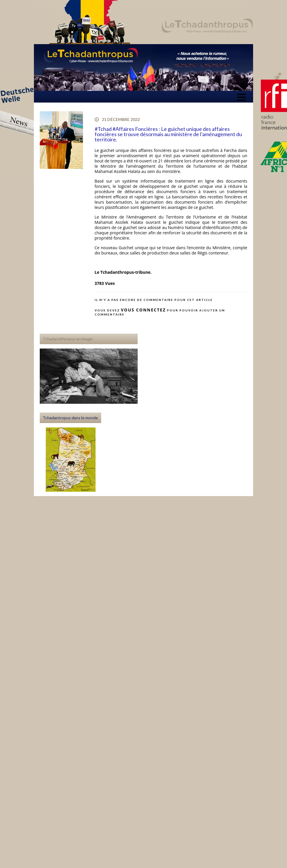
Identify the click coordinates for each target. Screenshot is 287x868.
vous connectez (143, 310)
